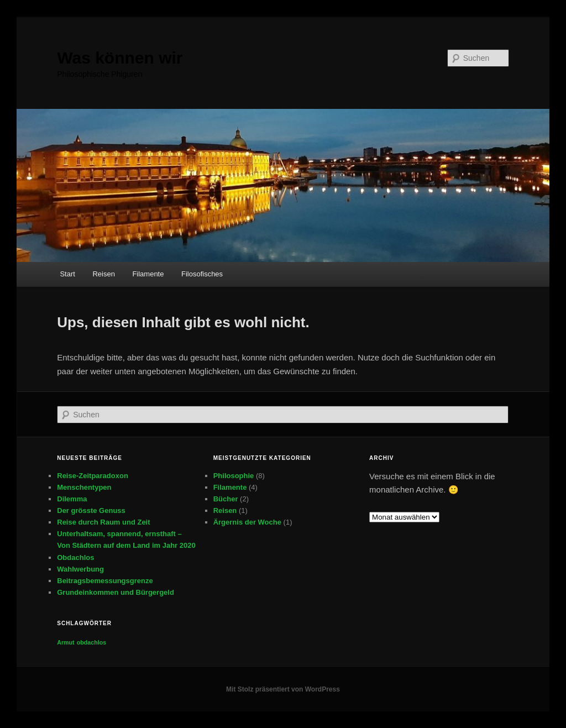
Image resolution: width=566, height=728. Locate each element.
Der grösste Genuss (91, 510)
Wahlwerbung (80, 569)
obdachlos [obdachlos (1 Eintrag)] (91, 642)
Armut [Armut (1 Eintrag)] (65, 642)
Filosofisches (202, 274)
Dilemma (72, 499)
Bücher (226, 499)
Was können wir (120, 58)
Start (67, 274)
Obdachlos (75, 557)
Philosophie (234, 476)
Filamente (148, 274)
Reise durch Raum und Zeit (103, 522)
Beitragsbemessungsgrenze (105, 581)
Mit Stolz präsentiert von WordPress (283, 689)
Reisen (103, 274)
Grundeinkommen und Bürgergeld (116, 592)
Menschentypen (84, 487)
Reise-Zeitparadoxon (93, 476)
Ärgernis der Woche (247, 522)
